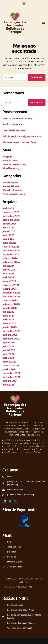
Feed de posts (10, 161)
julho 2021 (8, 385)
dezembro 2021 (11, 373)
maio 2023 (9, 316)
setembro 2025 (11, 220)
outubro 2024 (10, 258)
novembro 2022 (11, 331)
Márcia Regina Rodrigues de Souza (22, 136)
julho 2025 (8, 228)
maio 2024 (9, 274)
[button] (24, 3)
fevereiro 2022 (11, 366)
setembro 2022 (11, 339)
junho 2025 (9, 231)
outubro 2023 (10, 300)
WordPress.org (11, 168)
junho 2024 (9, 270)
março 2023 (9, 323)
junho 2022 (9, 350)
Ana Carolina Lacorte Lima (17, 118)
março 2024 (9, 281)
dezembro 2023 (11, 293)
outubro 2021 (10, 381)
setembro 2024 (11, 262)
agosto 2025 (10, 224)
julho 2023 (8, 312)
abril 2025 (8, 239)
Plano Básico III (11, 186)
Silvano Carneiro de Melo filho (19, 142)
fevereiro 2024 (11, 285)
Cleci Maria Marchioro (15, 130)
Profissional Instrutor (14, 194)
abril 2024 (8, 277)
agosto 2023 (10, 308)
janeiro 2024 (10, 289)
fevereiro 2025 (11, 247)
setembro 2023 (11, 304)
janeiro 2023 (10, 327)
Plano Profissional (12, 190)
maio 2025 (9, 235)
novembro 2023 (11, 297)
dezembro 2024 (11, 251)
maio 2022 (8, 354)
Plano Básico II (10, 183)
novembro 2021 (11, 377)
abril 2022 (8, 358)
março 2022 (9, 362)
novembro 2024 (11, 254)
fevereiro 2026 (11, 212)
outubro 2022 (10, 335)
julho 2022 (8, 346)
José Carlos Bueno (13, 124)
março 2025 (9, 243)
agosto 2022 (10, 343)
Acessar (7, 157)
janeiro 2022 (10, 369)
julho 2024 (8, 266)
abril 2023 (8, 320)
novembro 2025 (11, 216)
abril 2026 (8, 208)
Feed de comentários (14, 164)
